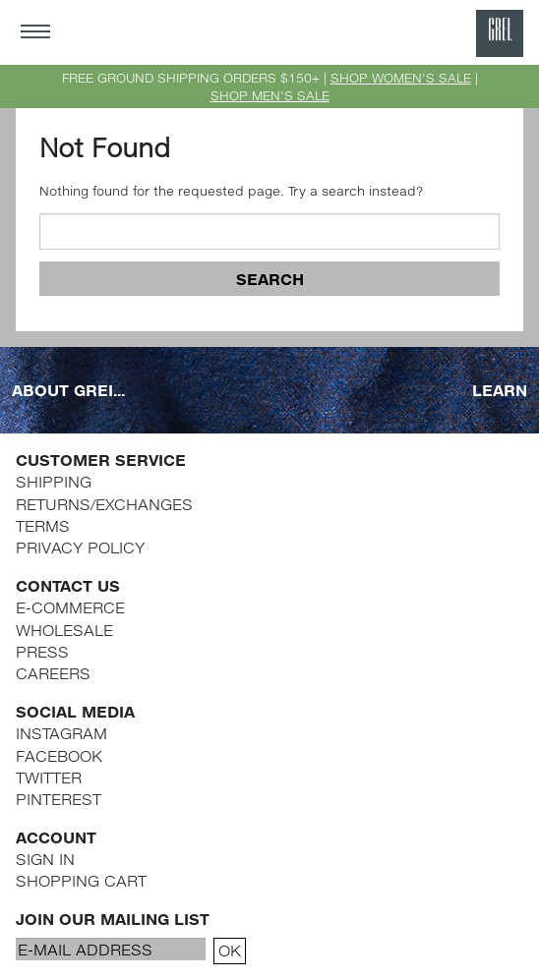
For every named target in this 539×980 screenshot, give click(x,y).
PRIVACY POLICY (80, 547)
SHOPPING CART (81, 880)
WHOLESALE (64, 630)
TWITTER (49, 777)
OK (230, 950)
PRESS (42, 651)
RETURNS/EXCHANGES (104, 504)
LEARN (500, 390)
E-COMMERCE (70, 607)
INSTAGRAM (61, 733)
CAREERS (53, 673)
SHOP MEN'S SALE (270, 95)
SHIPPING (54, 481)
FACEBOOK (59, 755)
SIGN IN (45, 859)
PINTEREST (59, 799)
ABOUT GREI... (68, 390)
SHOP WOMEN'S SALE (401, 78)
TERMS (43, 525)
